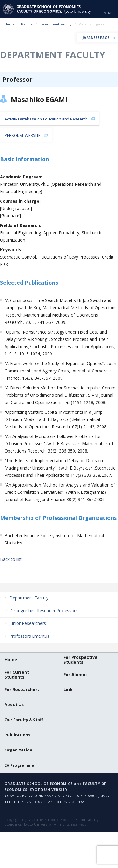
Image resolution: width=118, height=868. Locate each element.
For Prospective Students (80, 660)
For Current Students (17, 675)
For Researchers (22, 689)
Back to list (11, 559)
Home (10, 24)
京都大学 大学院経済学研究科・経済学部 (48, 9)
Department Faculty (56, 24)
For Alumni (75, 675)
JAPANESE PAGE (96, 37)
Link (68, 689)
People (27, 24)
